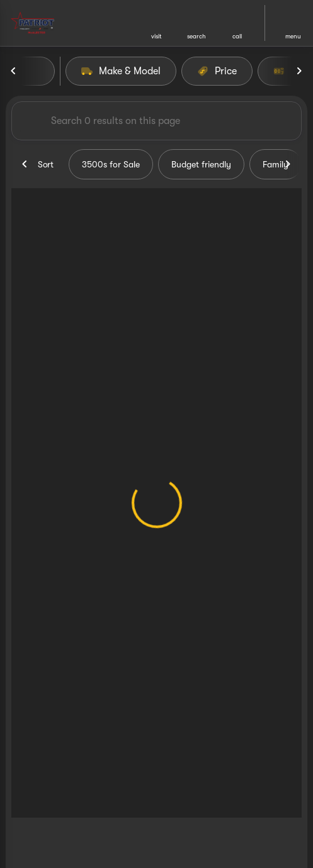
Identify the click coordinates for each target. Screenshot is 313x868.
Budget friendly (201, 164)
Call (237, 36)
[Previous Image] (14, 71)
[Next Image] (299, 71)
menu (293, 36)
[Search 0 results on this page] (156, 121)
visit (156, 36)
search (196, 36)
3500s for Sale (111, 164)
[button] (156, 23)
